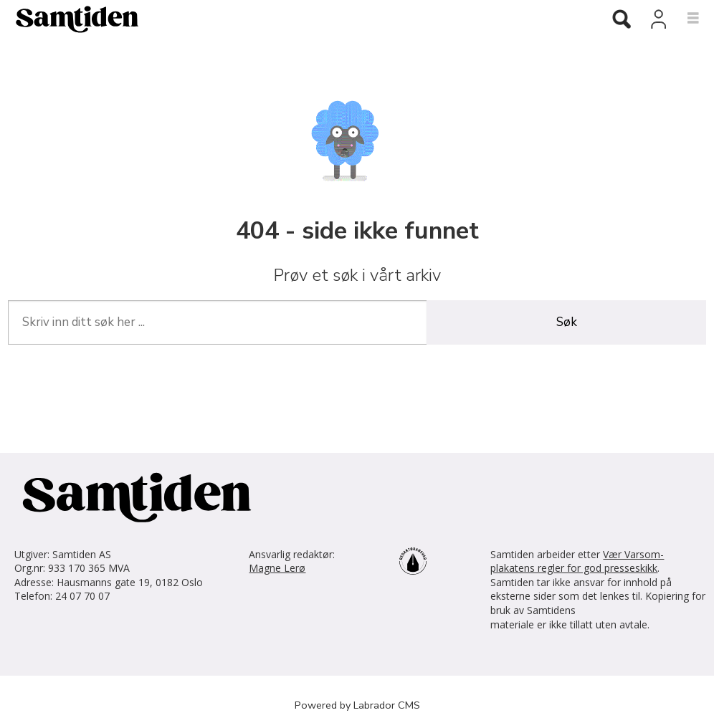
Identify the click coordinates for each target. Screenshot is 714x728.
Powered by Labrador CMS (357, 705)
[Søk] (622, 20)
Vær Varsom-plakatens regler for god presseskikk (577, 561)
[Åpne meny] (685, 19)
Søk (567, 322)
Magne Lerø (277, 568)
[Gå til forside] (294, 19)
